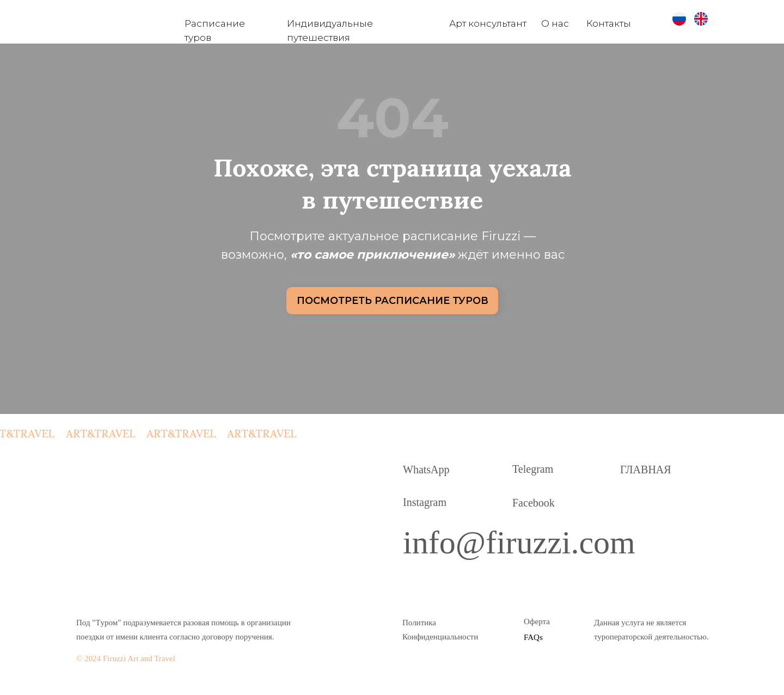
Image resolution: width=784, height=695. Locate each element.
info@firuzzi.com (519, 542)
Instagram (425, 502)
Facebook (534, 503)
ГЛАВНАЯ (646, 470)
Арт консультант (488, 23)
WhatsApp (426, 470)
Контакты (609, 23)
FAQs (533, 637)
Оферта (537, 621)
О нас (555, 23)
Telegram (533, 469)
